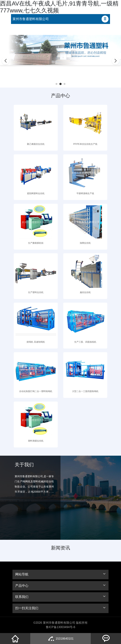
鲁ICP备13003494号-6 (60, 627)
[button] (105, 19)
